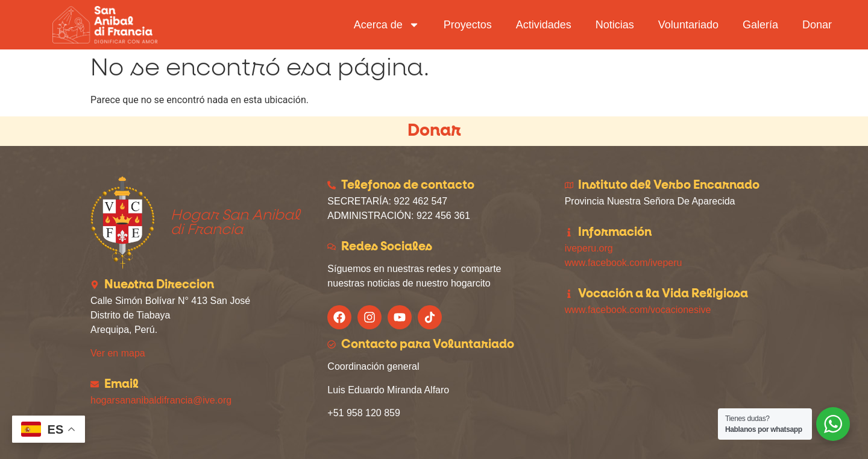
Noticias (615, 25)
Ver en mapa (118, 353)
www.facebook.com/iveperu (624, 263)
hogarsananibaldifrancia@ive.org (161, 400)
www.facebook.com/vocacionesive (638, 310)
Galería (760, 25)
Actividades (544, 25)
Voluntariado (688, 25)
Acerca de (387, 25)
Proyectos (468, 25)
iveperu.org (589, 248)
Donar (817, 25)
